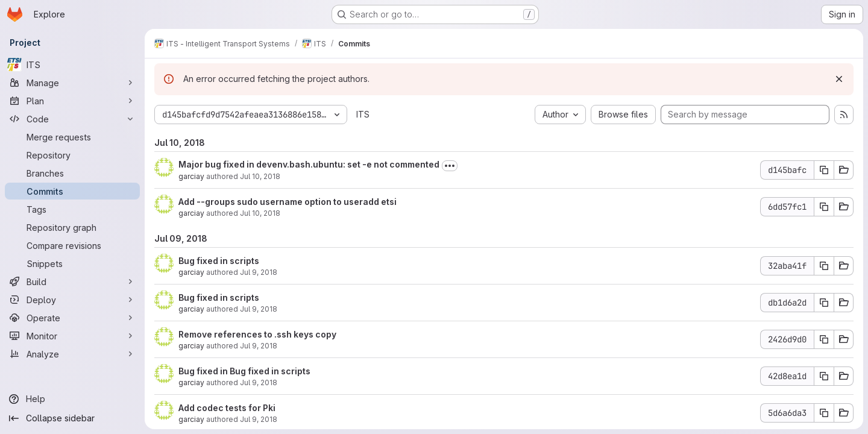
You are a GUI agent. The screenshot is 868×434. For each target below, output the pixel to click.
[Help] (72, 399)
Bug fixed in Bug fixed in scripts (244, 371)
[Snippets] (72, 263)
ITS (363, 114)
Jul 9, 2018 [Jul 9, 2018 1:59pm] (259, 272)
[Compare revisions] (72, 245)
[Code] (72, 119)
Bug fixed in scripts (219, 261)
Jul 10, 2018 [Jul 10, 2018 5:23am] (260, 213)
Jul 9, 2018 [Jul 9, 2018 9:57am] (259, 346)
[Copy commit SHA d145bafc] (824, 170)
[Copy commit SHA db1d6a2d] (824, 303)
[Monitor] (72, 336)
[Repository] (72, 155)
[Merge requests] (72, 137)
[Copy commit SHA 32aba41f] (824, 266)
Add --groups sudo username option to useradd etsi (288, 202)
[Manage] (72, 83)
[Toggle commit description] (450, 166)
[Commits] (72, 191)
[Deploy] (72, 300)
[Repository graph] (72, 227)
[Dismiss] (839, 79)
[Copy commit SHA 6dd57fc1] (824, 207)
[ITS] (72, 64)
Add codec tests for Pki (227, 408)
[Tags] (72, 209)
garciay (191, 176)
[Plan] (72, 101)
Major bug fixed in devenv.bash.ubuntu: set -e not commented (309, 164)
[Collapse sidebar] (72, 418)
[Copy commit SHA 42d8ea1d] (824, 376)
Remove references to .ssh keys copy (257, 334)
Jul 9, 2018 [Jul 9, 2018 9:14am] (259, 419)
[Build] (72, 281)
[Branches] (72, 173)
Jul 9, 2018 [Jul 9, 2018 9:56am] (259, 382)
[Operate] (72, 318)
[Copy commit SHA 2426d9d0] (824, 339)
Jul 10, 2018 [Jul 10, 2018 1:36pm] (260, 176)
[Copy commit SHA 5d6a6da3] (824, 413)
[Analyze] (72, 354)
